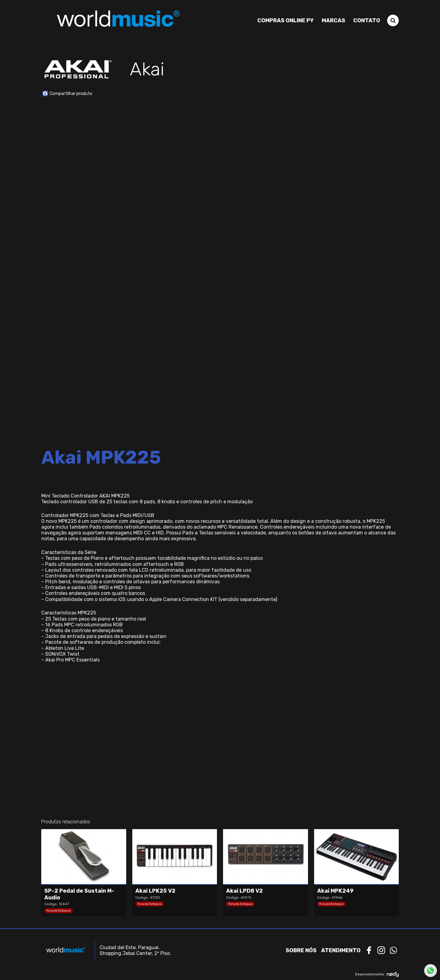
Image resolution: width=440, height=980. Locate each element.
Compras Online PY (286, 20)
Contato (367, 20)
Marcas (334, 20)
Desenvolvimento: (377, 974)
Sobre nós (301, 950)
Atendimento (341, 950)
